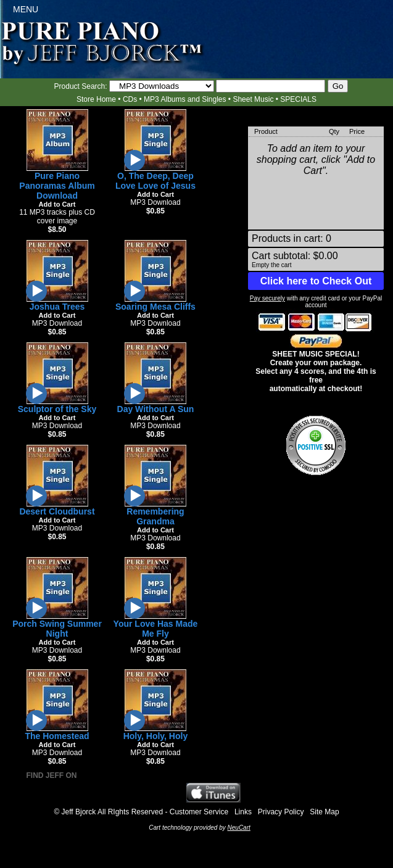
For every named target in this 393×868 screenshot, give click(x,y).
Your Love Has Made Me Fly (156, 629)
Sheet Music (253, 99)
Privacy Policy (281, 812)
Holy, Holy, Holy (156, 736)
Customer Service (199, 812)
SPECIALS (298, 99)
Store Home (96, 99)
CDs (130, 99)
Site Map (324, 812)
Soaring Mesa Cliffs (155, 307)
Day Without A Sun (156, 409)
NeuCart (239, 828)
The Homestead (57, 736)
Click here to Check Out (316, 281)
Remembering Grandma (155, 516)
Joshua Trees (57, 307)
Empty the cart (271, 265)
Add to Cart (57, 204)
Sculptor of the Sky (57, 409)
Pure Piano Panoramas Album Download (57, 186)
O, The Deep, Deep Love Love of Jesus (155, 181)
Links (243, 812)
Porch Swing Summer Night (57, 629)
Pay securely (267, 298)
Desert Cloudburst (57, 511)
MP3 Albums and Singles (185, 99)
